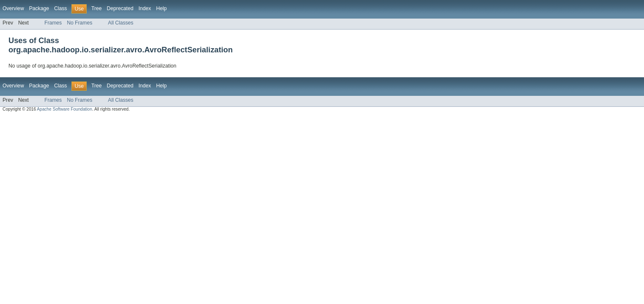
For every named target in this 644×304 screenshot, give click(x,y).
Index (145, 8)
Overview (13, 8)
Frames (53, 23)
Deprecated (120, 8)
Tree (97, 8)
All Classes (121, 23)
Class (60, 8)
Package (39, 8)
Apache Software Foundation (64, 109)
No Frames (79, 23)
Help (161, 8)
